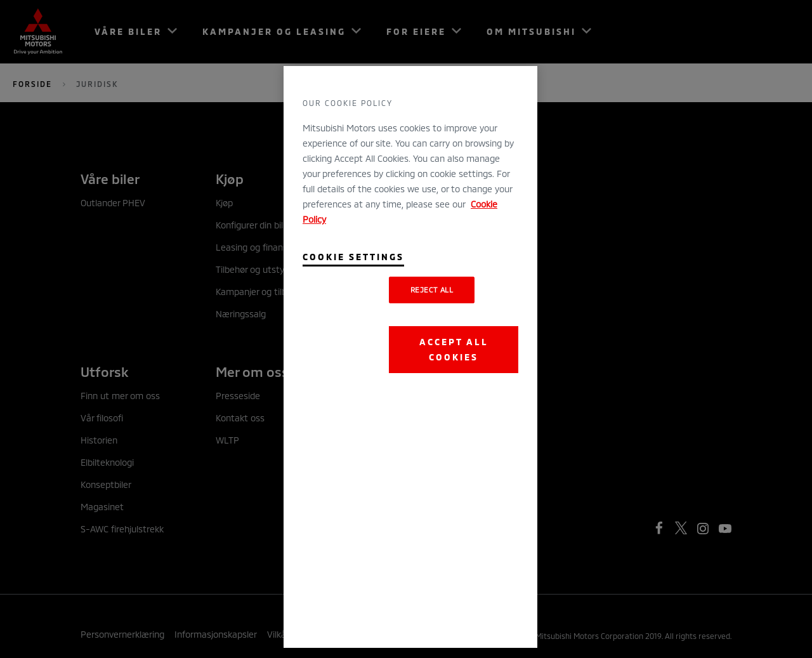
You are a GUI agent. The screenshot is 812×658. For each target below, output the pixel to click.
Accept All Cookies (454, 349)
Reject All (432, 290)
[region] (410, 357)
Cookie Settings (353, 257)
